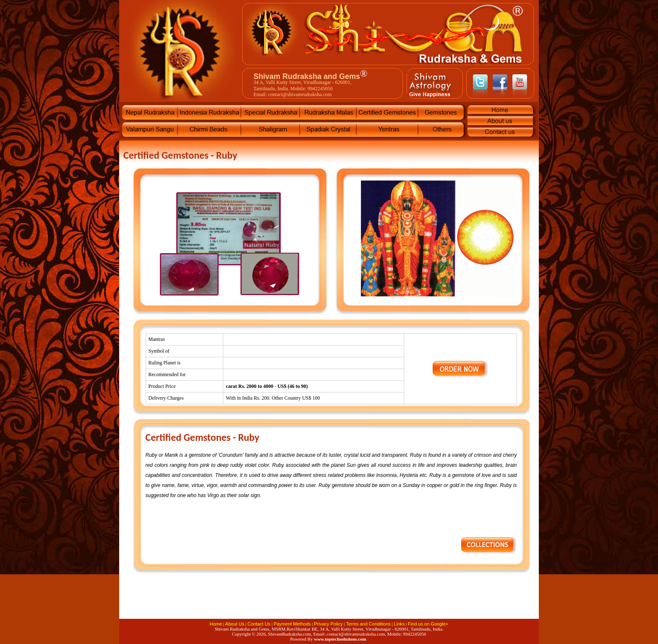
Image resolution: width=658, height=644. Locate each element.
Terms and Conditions (368, 624)
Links (399, 624)
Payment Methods (292, 624)
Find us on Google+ (428, 624)
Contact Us (259, 624)
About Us (235, 624)
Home (216, 624)
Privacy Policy (328, 624)
